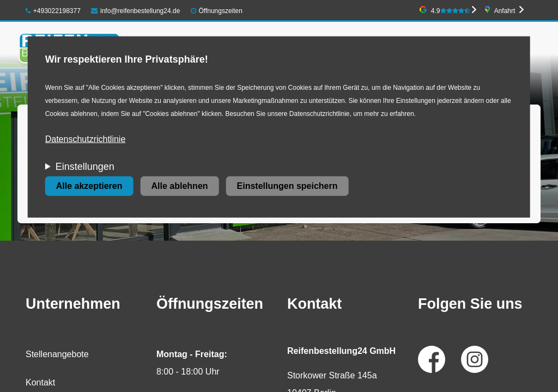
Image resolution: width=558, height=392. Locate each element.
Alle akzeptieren (89, 186)
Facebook (432, 359)
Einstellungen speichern (287, 186)
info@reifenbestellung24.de (135, 11)
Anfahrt (505, 11)
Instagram (475, 359)
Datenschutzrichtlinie (86, 139)
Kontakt (40, 382)
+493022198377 (53, 11)
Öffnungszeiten (220, 11)
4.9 (451, 11)
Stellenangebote (57, 354)
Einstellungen (85, 167)
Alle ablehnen (180, 186)
